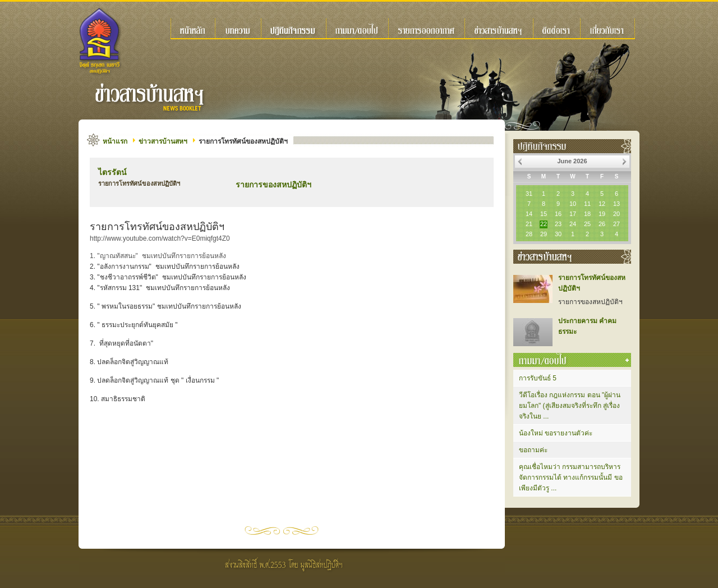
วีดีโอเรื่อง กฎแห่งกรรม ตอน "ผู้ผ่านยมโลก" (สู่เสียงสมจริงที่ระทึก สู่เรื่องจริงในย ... (570, 406)
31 (529, 194)
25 (587, 224)
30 (558, 234)
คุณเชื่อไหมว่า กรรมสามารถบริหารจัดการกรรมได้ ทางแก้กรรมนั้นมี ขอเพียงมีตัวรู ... (571, 477)
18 (587, 214)
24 (573, 224)
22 (544, 224)
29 (544, 234)
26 (602, 224)
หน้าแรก (115, 141)
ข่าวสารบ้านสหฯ (163, 141)
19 (602, 214)
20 (616, 214)
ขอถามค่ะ (533, 450)
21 (529, 224)
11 (587, 204)
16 (558, 214)
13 (616, 204)
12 (602, 204)
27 (616, 224)
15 (544, 214)
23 (558, 224)
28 (529, 234)
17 (573, 214)
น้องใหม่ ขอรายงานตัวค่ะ (556, 433)
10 (573, 204)
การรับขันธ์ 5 (538, 378)
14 (529, 214)
